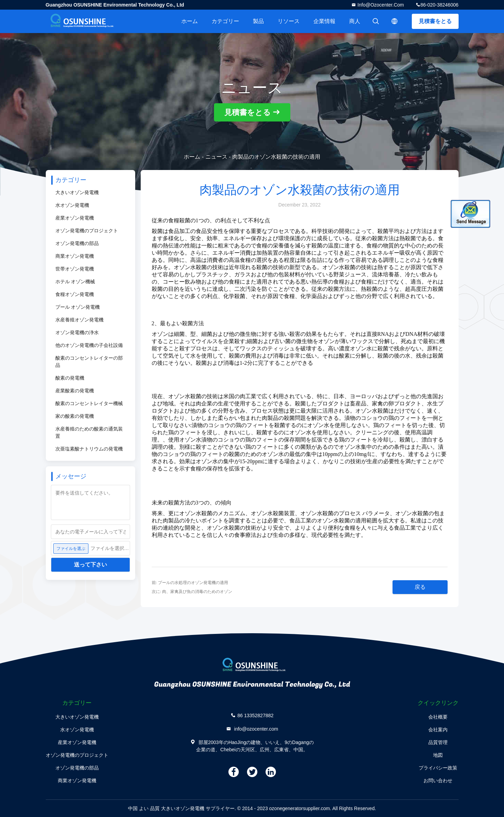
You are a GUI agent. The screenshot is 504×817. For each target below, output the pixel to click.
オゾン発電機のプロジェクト (87, 231)
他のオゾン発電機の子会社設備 (89, 345)
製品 (258, 21)
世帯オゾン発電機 (75, 269)
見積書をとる (435, 21)
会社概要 (438, 717)
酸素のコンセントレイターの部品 (89, 362)
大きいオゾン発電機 (77, 192)
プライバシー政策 (438, 768)
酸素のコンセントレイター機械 (89, 403)
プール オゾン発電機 (78, 307)
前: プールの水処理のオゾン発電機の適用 (190, 583)
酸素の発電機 (70, 378)
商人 (355, 21)
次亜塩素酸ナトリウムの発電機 (89, 449)
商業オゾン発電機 (75, 256)
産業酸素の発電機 (75, 391)
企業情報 (324, 21)
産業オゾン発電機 (75, 218)
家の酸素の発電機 (75, 416)
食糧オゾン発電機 (75, 294)
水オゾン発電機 (72, 205)
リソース (289, 21)
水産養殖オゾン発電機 (79, 320)
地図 (438, 755)
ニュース (216, 157)
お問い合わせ (438, 781)
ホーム (190, 21)
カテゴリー (225, 21)
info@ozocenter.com (380, 5)
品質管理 (438, 742)
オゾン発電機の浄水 (77, 332)
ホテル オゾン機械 (75, 282)
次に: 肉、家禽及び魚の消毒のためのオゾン (192, 592)
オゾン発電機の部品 (77, 243)
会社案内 (438, 730)
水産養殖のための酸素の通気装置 (89, 432)
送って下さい (90, 565)
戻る (420, 587)
